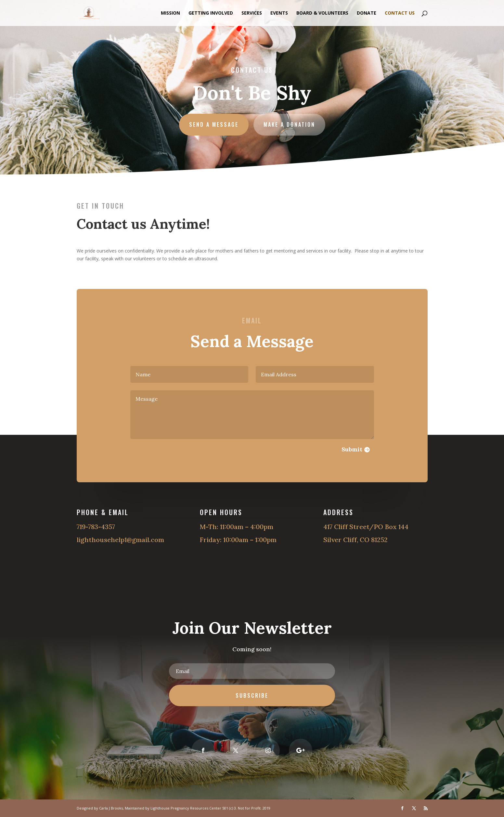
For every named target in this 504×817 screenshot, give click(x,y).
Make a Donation (289, 124)
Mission (170, 13)
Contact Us (400, 13)
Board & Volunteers (322, 13)
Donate (367, 13)
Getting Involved (211, 13)
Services (252, 13)
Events (279, 13)
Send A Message (214, 124)
